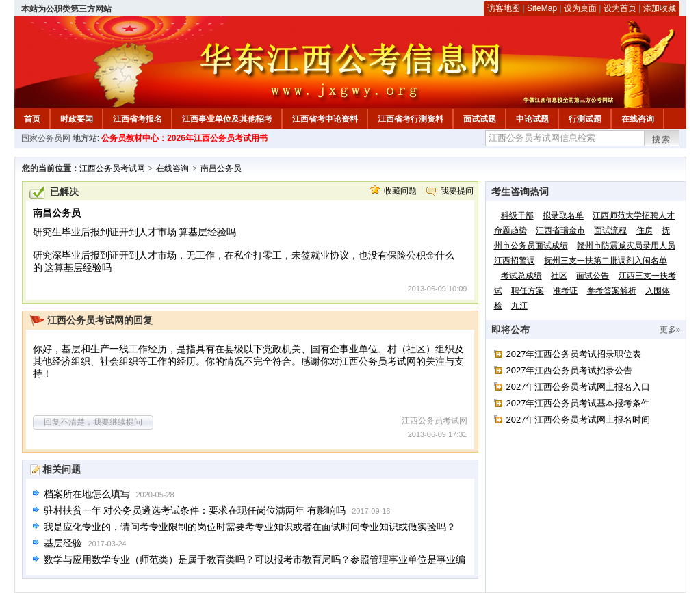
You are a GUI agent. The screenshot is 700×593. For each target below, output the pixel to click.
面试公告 (593, 276)
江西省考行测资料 (411, 119)
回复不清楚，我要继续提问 (93, 422)
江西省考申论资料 (325, 119)
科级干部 (517, 215)
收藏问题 (400, 191)
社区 (559, 276)
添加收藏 (660, 8)
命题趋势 (510, 230)
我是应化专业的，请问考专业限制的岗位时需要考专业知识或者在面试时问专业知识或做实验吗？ (250, 527)
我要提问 (457, 191)
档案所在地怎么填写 (87, 494)
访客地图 (504, 8)
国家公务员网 (46, 138)
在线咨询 (638, 119)
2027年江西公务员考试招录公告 (570, 370)
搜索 (662, 140)
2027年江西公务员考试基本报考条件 (579, 403)
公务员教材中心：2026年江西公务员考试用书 (184, 138)
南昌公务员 (221, 168)
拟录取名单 (563, 215)
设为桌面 (580, 8)
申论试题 (532, 119)
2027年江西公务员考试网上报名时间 (579, 420)
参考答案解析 (612, 291)
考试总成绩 (521, 276)
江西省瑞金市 (560, 230)
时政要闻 (77, 119)
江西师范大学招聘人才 (634, 215)
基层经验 (63, 543)
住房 (645, 230)
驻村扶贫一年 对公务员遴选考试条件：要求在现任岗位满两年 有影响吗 (195, 510)
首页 (32, 119)
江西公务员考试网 (112, 168)
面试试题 (480, 119)
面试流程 (610, 230)
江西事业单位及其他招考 (227, 119)
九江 (519, 306)
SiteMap (542, 8)
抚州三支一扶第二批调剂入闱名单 (606, 261)
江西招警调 (515, 261)
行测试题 (585, 119)
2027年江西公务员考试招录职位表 (574, 354)
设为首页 (620, 8)
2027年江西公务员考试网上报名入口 (579, 387)
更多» (670, 330)
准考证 (565, 291)
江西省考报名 (138, 119)
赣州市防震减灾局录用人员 (626, 246)
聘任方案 (528, 291)
